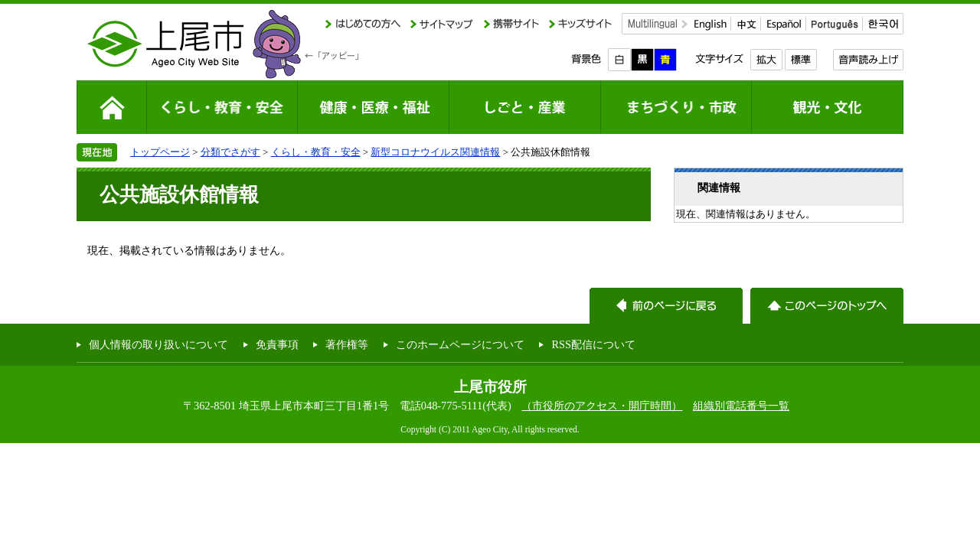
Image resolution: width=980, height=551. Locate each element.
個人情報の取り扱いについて (158, 344)
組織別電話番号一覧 (741, 406)
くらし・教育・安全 (316, 152)
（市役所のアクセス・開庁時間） (602, 406)
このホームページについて (460, 344)
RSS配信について (593, 344)
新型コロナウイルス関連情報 (435, 152)
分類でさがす (230, 152)
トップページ (160, 152)
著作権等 (347, 344)
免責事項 (277, 344)
